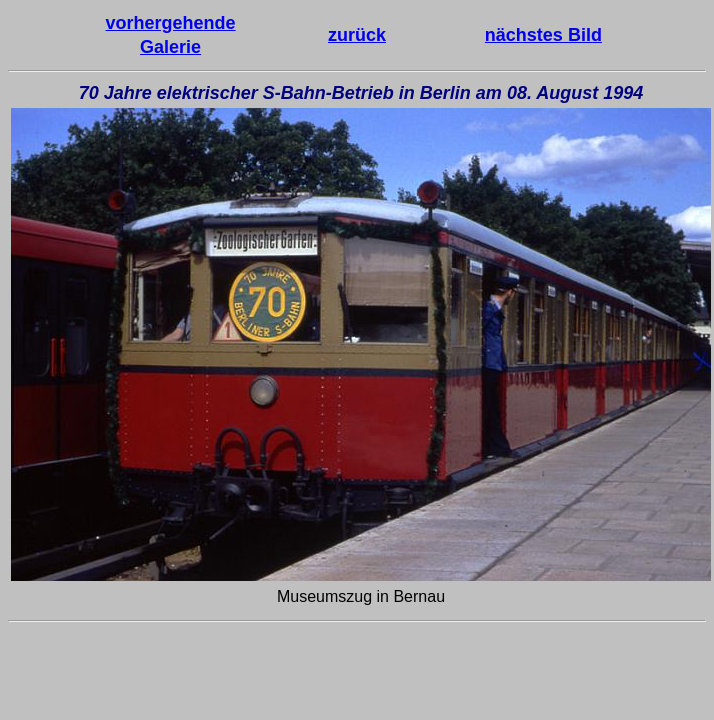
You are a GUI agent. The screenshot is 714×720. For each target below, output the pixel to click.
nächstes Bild (543, 35)
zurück (357, 35)
